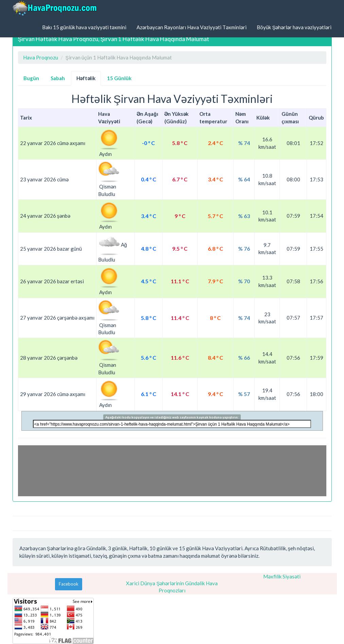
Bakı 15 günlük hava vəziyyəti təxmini (84, 27)
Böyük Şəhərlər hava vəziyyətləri (294, 27)
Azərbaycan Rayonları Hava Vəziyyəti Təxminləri (192, 27)
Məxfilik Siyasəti (282, 576)
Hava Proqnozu (41, 57)
